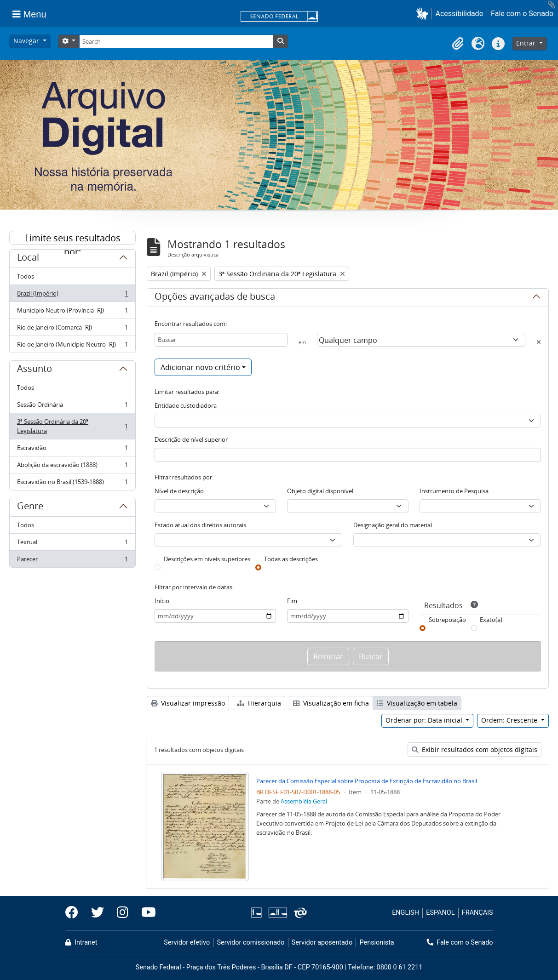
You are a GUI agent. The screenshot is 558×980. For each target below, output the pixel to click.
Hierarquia (259, 703)
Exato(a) (491, 620)
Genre (30, 507)
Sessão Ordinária (72, 407)
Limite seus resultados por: (73, 238)
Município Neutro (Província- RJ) (72, 312)
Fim (292, 601)
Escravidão (72, 450)
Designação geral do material (393, 525)
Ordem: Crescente (510, 720)
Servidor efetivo (187, 943)
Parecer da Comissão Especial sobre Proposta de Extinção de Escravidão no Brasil (367, 781)
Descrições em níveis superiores (207, 559)
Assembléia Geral (304, 801)
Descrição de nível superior (191, 439)
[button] (424, 14)
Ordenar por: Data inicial (425, 720)
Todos (26, 276)
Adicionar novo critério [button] (200, 367)
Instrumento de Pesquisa (454, 491)
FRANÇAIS (477, 913)
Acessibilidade (460, 14)
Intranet (81, 943)
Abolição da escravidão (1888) (72, 467)
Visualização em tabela (417, 703)
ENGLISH (406, 913)
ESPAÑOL (440, 913)
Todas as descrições (291, 559)
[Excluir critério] (539, 342)
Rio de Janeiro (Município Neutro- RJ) (72, 346)
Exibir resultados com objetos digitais (475, 749)
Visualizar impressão (188, 703)
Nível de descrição (179, 491)
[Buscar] (221, 340)
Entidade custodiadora (186, 405)
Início (162, 601)
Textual (72, 544)
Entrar (527, 43)
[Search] (176, 41)
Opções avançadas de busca (215, 298)
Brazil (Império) (72, 295)
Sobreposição (447, 620)
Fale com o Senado (522, 14)
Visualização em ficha (331, 703)
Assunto (35, 370)
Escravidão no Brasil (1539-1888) (72, 484)
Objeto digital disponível (320, 491)
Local (28, 259)
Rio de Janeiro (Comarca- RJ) (72, 329)
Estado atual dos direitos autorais (200, 525)
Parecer (72, 561)
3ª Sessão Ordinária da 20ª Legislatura (72, 426)
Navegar (27, 41)
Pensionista (377, 943)
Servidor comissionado (250, 943)
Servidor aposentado (322, 943)
